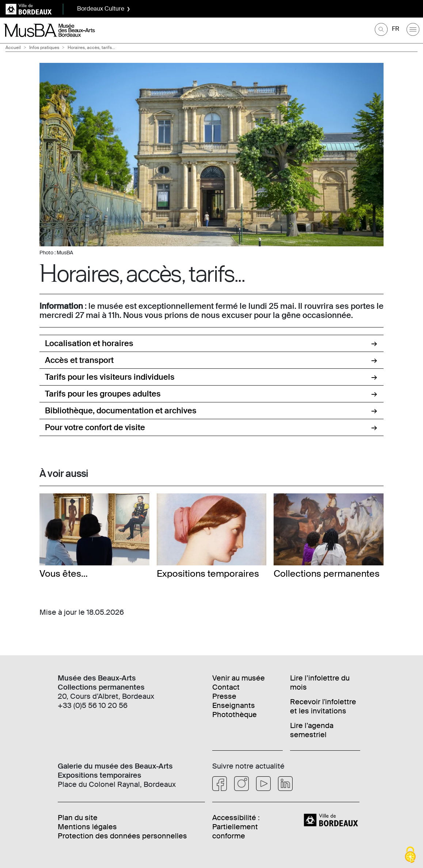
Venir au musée (239, 678)
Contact (226, 687)
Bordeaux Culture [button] (101, 9)
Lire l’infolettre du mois (320, 683)
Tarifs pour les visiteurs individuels (110, 377)
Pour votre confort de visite (95, 427)
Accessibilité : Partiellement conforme (236, 827)
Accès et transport (79, 360)
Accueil (13, 48)
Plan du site (78, 818)
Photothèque (235, 715)
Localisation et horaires (89, 343)
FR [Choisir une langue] (396, 29)
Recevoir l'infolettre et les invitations (323, 706)
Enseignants (234, 705)
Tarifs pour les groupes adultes (103, 394)
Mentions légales (87, 827)
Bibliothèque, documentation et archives (121, 411)
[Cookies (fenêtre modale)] (410, 855)
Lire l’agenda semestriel (312, 730)
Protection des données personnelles (122, 836)
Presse (224, 696)
